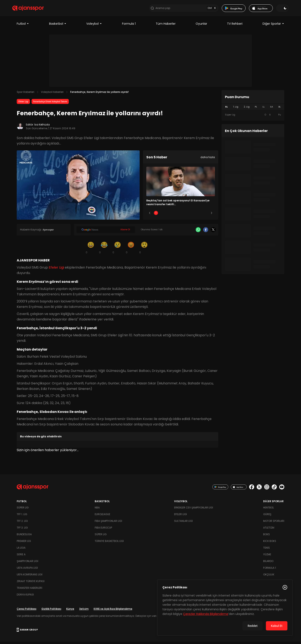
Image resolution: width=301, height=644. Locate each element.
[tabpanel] (253, 117)
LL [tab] (264, 109)
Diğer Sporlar (273, 26)
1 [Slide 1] (156, 215)
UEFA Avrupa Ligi (27, 570)
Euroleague (102, 517)
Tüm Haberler (166, 26)
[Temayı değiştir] (278, 9)
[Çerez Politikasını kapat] (285, 587)
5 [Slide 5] (205, 215)
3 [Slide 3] (181, 215)
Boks (267, 537)
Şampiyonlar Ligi (27, 563)
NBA (97, 510)
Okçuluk (269, 577)
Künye (70, 611)
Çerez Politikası (27, 611)
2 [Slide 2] (168, 215)
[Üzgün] (117, 250)
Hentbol (268, 510)
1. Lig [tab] (236, 109)
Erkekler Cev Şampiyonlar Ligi (194, 510)
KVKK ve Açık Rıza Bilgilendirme (113, 611)
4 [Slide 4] (193, 215)
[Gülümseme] (91, 250)
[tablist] (253, 109)
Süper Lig (23, 510)
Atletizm (269, 530)
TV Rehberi (235, 26)
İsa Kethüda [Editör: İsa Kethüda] (42, 127)
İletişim (84, 611)
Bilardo (268, 563)
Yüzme (267, 557)
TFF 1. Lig (22, 517)
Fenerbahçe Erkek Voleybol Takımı (50, 104)
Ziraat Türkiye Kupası (31, 583)
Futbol (23, 26)
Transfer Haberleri (29, 590)
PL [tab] (256, 109)
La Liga (21, 550)
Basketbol (58, 26)
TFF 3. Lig (22, 530)
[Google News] (106, 232)
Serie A (21, 557)
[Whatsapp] (198, 232)
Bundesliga (24, 537)
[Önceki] (150, 215)
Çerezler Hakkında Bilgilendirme (206, 614)
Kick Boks (270, 543)
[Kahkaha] (104, 250)
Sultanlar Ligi (183, 523)
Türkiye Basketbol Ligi (109, 543)
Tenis (267, 550)
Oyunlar (201, 26)
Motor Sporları (274, 523)
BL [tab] (280, 109)
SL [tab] (226, 109)
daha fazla (208, 159)
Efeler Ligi (23, 104)
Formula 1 (129, 26)
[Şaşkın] (144, 250)
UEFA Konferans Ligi (30, 577)
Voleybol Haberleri (52, 94)
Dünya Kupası (25, 597)
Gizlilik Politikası (51, 611)
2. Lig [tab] (247, 109)
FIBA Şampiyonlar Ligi (108, 523)
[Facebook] (206, 232)
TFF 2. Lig (22, 523)
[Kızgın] (131, 250)
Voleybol (94, 26)
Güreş (267, 517)
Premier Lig (24, 543)
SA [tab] (272, 109)
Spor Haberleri (26, 94)
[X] (213, 232)
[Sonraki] (212, 215)
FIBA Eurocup (103, 530)
